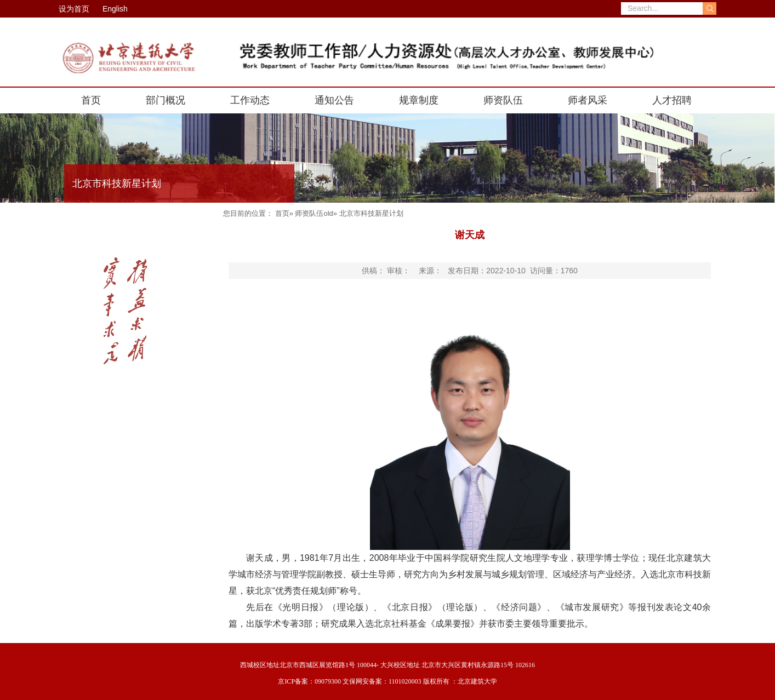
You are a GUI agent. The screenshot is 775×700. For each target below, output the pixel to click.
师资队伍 (503, 100)
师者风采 (588, 100)
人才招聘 (672, 100)
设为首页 (74, 9)
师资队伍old (314, 213)
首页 (91, 100)
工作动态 (250, 100)
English (115, 9)
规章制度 (419, 100)
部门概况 (166, 100)
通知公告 (334, 100)
